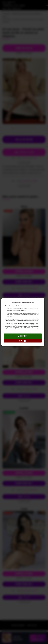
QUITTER (23, 341)
